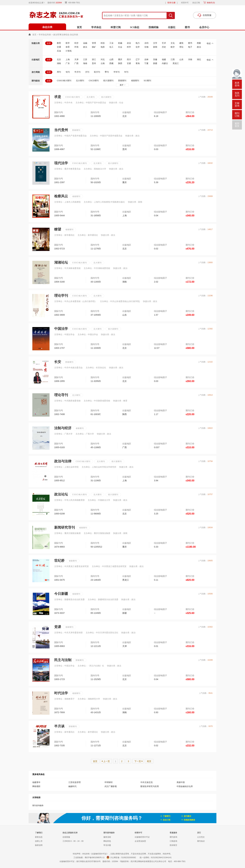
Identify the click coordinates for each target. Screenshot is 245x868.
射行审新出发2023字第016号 (89, 861)
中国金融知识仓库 (185, 786)
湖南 (59, 63)
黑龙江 (176, 63)
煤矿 (94, 47)
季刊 (107, 72)
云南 (103, 63)
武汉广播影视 (111, 786)
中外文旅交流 (147, 782)
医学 (68, 43)
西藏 (111, 63)
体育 (68, 47)
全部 (49, 43)
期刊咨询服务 (38, 805)
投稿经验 (154, 27)
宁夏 (146, 63)
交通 (59, 47)
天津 (76, 59)
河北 (103, 59)
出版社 (172, 27)
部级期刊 (122, 81)
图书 (187, 27)
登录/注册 (171, 3)
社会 (120, 47)
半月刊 (77, 72)
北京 (59, 59)
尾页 (149, 761)
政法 (85, 47)
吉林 (146, 59)
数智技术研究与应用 (150, 786)
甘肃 (129, 63)
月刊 (87, 72)
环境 (76, 47)
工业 (111, 43)
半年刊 (116, 72)
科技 (103, 43)
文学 (155, 43)
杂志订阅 (196, 3)
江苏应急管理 (75, 782)
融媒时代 (72, 786)
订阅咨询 (173, 841)
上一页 (107, 761)
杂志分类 (47, 27)
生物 (146, 47)
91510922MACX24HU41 (161, 858)
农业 (129, 43)
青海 (138, 63)
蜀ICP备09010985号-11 (95, 858)
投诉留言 (173, 845)
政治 (199, 47)
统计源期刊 (108, 81)
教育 (59, 43)
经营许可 (185, 3)
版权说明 (39, 845)
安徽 (155, 59)
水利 (146, 43)
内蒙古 (165, 63)
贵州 (94, 63)
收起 (210, 43)
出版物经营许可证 (142, 837)
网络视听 (36, 786)
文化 (173, 43)
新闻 (155, 47)
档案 (199, 43)
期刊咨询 (173, 837)
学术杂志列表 (45, 35)
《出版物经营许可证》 (99, 854)
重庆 (120, 59)
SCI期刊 (147, 81)
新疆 (155, 63)
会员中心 (204, 27)
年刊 (126, 72)
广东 (68, 63)
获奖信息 (39, 837)
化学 (138, 47)
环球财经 (109, 782)
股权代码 (56, 3)
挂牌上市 (39, 841)
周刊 (59, 72)
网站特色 (107, 841)
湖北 (199, 59)
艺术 (164, 43)
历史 (164, 47)
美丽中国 (181, 782)
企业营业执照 (140, 841)
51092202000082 (129, 858)
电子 (190, 47)
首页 (79, 27)
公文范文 (201, 837)
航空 (173, 47)
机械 (120, 43)
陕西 (120, 63)
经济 (76, 43)
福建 (164, 59)
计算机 (69, 51)
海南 (85, 63)
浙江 (94, 59)
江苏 (85, 59)
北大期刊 (80, 81)
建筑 (181, 43)
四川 (129, 59)
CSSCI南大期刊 (64, 81)
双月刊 (97, 72)
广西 (76, 63)
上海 (68, 59)
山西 (111, 59)
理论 (181, 47)
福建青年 (36, 782)
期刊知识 (201, 841)
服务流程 (107, 837)
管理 (94, 43)
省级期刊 (135, 81)
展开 (123, 85)
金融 (85, 43)
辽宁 (138, 59)
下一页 (138, 761)
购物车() (211, 3)
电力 (138, 43)
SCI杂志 (135, 27)
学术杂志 (96, 27)
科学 (129, 47)
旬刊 (68, 72)
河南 (190, 59)
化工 (111, 47)
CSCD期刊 (94, 81)
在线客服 (66, 837)
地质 (103, 47)
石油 (59, 51)
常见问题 (107, 845)
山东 (181, 59)
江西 (173, 59)
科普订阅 (116, 27)
